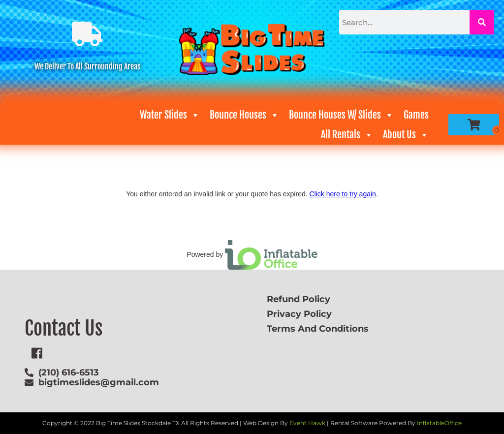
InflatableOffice (439, 423)
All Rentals (347, 135)
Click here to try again (342, 194)
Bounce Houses (244, 115)
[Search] (482, 22)
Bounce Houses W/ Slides (341, 115)
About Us (406, 135)
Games (416, 115)
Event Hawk (307, 423)
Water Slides (170, 115)
